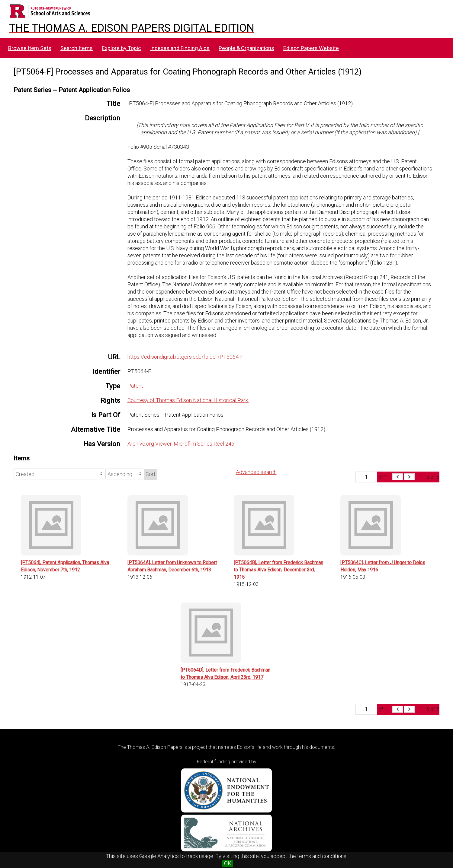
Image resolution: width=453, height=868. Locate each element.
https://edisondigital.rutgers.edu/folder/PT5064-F (185, 357)
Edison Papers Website (311, 48)
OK (228, 863)
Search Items (77, 48)
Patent (135, 386)
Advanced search (256, 472)
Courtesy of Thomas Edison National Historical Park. (188, 400)
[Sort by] (59, 474)
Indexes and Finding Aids (180, 48)
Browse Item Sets (30, 48)
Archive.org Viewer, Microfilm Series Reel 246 (181, 444)
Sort (151, 474)
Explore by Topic (121, 48)
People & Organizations (246, 48)
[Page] (366, 477)
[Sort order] (124, 474)
